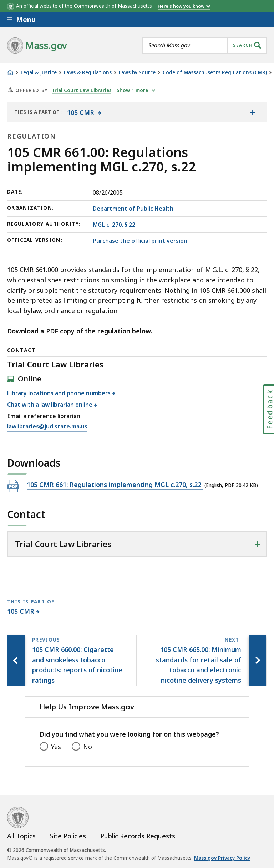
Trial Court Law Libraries (82, 90)
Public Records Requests (138, 836)
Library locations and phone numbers (59, 393)
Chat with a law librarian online (50, 405)
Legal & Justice (39, 73)
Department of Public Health (133, 209)
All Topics (21, 836)
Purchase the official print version (140, 241)
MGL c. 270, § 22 (114, 225)
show (133, 90)
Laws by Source (137, 73)
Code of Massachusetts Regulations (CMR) (215, 73)
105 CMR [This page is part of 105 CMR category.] (21, 611)
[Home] (10, 72)
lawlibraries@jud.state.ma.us (47, 427)
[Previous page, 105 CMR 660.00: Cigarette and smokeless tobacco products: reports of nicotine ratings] (16, 660)
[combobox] (204, 45)
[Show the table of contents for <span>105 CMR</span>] (253, 112)
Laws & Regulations (88, 73)
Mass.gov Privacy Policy (222, 858)
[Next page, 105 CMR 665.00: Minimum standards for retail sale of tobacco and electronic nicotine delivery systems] (257, 660)
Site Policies (68, 836)
